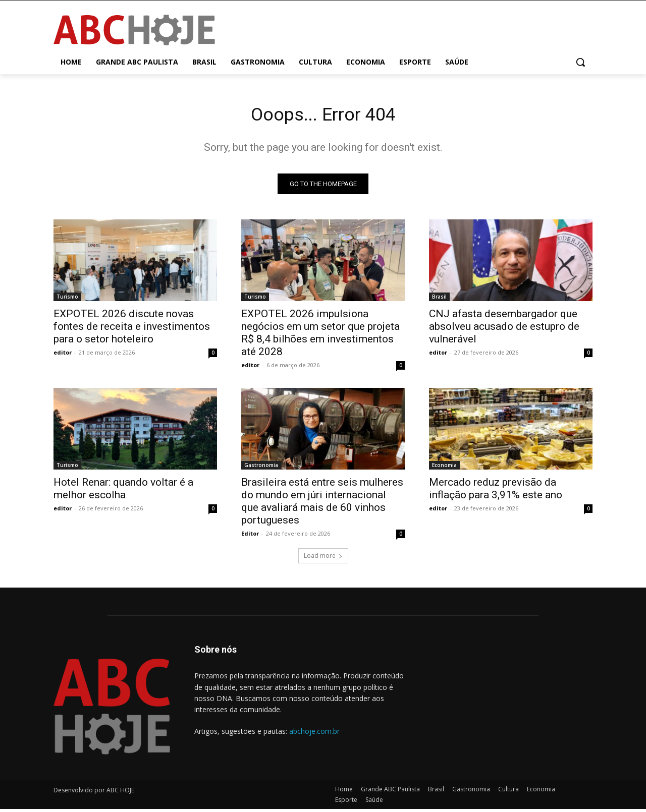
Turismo (67, 300)
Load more (323, 559)
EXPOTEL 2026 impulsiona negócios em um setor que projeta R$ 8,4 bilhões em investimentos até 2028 (320, 336)
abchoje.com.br (314, 734)
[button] (580, 62)
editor (63, 355)
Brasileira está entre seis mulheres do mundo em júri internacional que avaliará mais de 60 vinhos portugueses (322, 504)
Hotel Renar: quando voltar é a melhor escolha (123, 491)
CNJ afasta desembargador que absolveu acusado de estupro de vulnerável (504, 329)
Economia (444, 468)
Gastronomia (261, 468)
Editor (250, 536)
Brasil (439, 300)
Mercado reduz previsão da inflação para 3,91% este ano (496, 491)
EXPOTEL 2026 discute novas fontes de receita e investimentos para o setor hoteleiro (132, 329)
